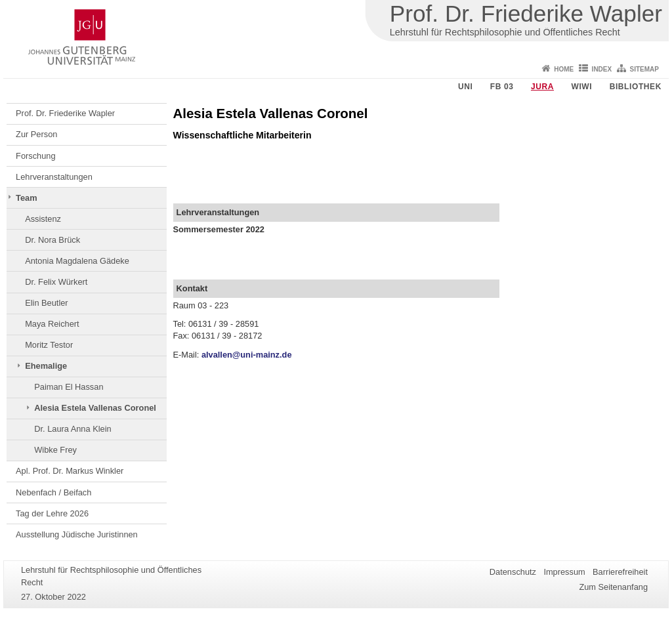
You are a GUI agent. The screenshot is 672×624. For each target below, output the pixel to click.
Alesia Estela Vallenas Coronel (95, 408)
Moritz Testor (49, 345)
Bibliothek (636, 87)
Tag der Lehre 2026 (52, 513)
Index (602, 69)
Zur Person (36, 134)
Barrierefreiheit (620, 572)
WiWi (581, 87)
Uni (465, 87)
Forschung (35, 156)
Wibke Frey (55, 450)
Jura (542, 87)
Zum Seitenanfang (613, 587)
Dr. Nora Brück (52, 240)
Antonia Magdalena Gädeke (77, 261)
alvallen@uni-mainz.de (247, 355)
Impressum (564, 572)
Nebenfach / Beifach (53, 492)
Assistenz (43, 219)
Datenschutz (513, 572)
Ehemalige (46, 366)
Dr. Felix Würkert (56, 282)
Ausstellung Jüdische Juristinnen (77, 534)
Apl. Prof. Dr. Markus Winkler (70, 471)
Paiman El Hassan (69, 387)
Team (26, 198)
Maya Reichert (52, 324)
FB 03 (502, 87)
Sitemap (644, 69)
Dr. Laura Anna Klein (73, 429)
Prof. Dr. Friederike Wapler (65, 113)
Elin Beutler (46, 303)
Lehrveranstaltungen (54, 177)
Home (564, 69)
